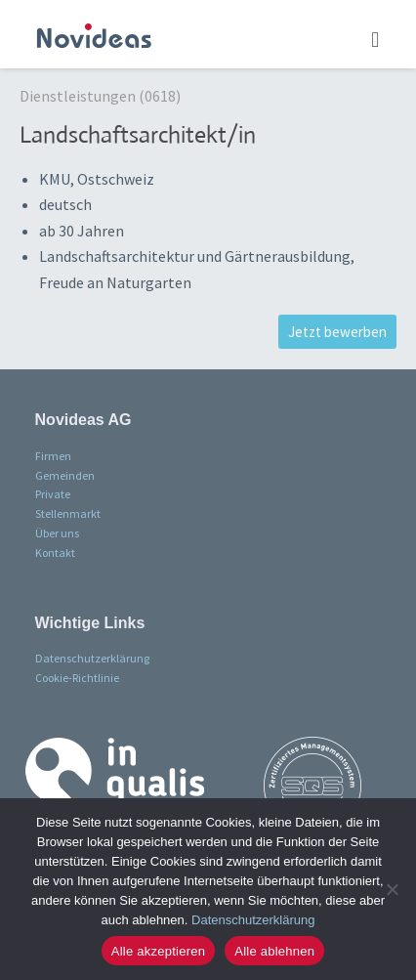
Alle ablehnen (274, 951)
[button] (375, 39)
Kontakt (55, 553)
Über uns (57, 533)
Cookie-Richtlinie (77, 678)
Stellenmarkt (68, 513)
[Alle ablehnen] (392, 889)
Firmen (53, 456)
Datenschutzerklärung (92, 658)
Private (53, 494)
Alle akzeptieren (159, 951)
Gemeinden (65, 475)
